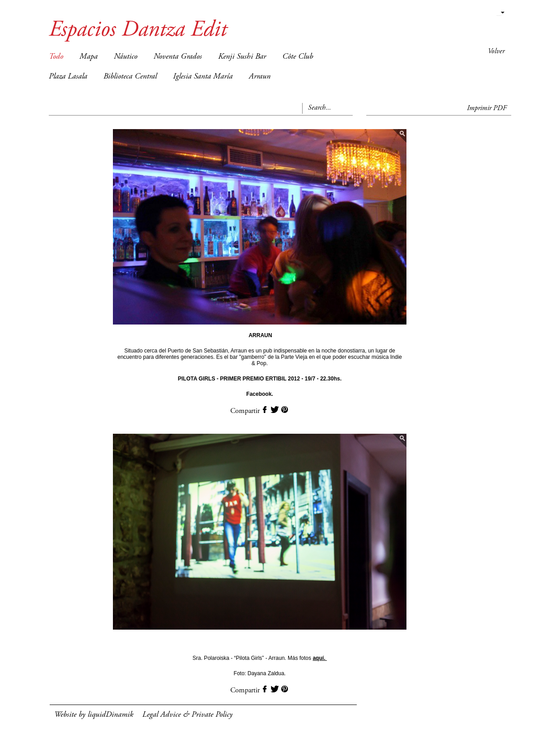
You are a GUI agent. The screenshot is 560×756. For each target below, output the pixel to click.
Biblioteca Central (130, 77)
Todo (56, 57)
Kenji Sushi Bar (242, 57)
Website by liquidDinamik (94, 715)
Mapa (89, 57)
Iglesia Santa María (203, 77)
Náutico (126, 57)
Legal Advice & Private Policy (187, 715)
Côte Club (298, 57)
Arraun (260, 77)
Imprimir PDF (487, 108)
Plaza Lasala (68, 77)
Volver (496, 51)
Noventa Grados (178, 57)
